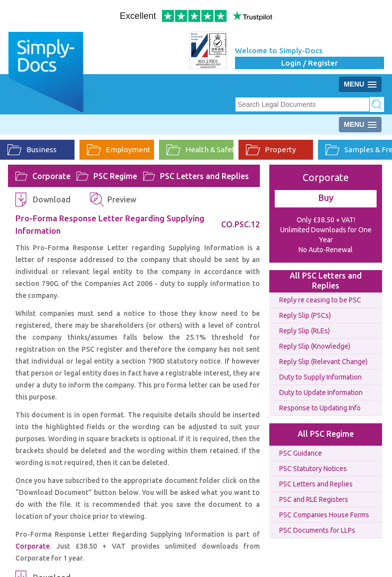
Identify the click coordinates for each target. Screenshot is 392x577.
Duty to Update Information (321, 392)
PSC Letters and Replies (204, 176)
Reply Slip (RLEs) (305, 331)
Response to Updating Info (320, 408)
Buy (326, 197)
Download (52, 199)
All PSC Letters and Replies (326, 281)
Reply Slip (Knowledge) (315, 346)
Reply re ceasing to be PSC (320, 300)
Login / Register (310, 63)
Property (271, 150)
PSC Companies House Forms (324, 515)
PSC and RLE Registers (314, 499)
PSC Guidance (301, 453)
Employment (119, 150)
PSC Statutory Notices (313, 469)
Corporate (51, 176)
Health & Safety (200, 150)
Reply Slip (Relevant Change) (323, 362)
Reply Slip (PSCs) (305, 315)
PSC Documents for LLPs (317, 530)
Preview (122, 199)
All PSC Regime (326, 434)
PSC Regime (115, 176)
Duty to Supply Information (320, 377)
